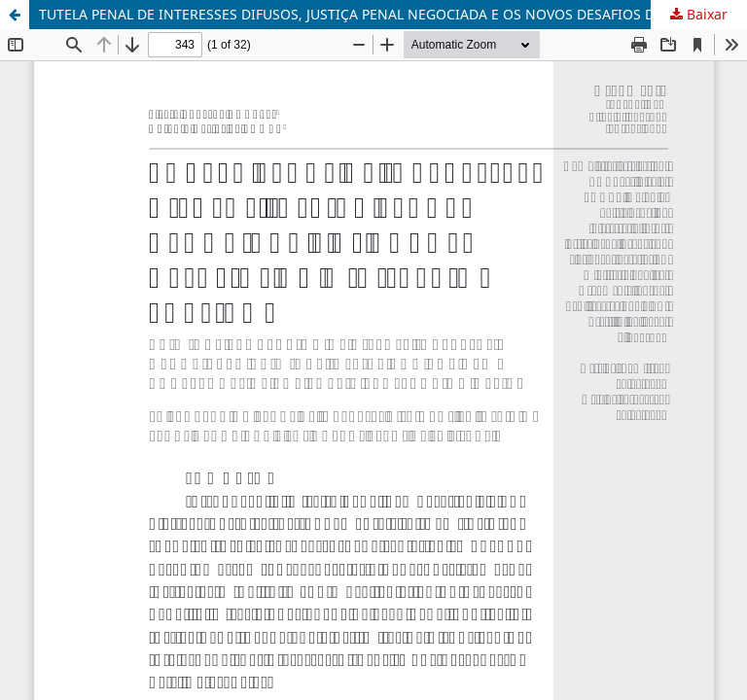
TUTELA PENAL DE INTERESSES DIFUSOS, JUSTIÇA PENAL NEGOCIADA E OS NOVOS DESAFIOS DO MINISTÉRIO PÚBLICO (393, 14)
